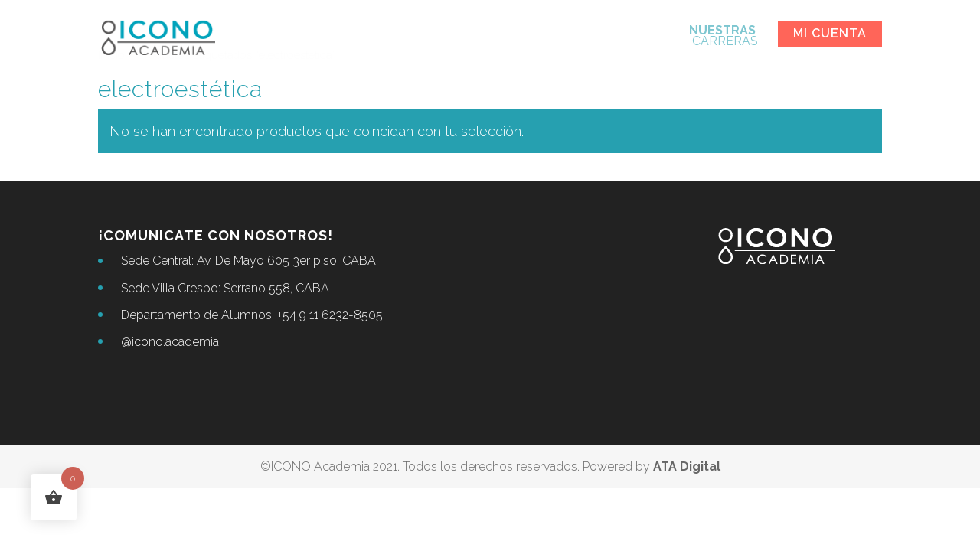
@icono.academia (170, 342)
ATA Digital (687, 466)
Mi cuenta (830, 33)
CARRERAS (724, 37)
